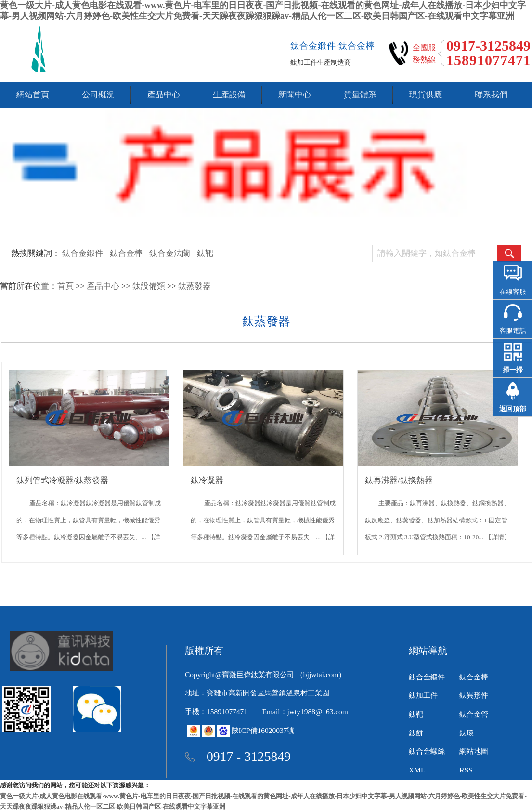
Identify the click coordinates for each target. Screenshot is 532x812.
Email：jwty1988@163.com (305, 712)
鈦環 (467, 733)
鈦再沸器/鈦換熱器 (399, 480)
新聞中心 (295, 95)
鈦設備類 (149, 286)
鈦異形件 (474, 695)
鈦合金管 (474, 714)
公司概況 (98, 95)
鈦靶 (205, 253)
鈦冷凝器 (207, 480)
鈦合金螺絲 (427, 751)
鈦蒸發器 (195, 286)
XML (417, 770)
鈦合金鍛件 (83, 253)
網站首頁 (33, 95)
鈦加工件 (423, 695)
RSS (466, 770)
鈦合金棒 (126, 253)
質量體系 (360, 95)
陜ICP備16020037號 (263, 730)
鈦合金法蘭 (170, 253)
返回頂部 (513, 409)
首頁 (65, 286)
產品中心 (164, 95)
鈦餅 (416, 733)
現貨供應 (426, 95)
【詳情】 (498, 537)
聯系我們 (491, 95)
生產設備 (229, 95)
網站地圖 (474, 751)
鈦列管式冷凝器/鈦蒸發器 (63, 480)
